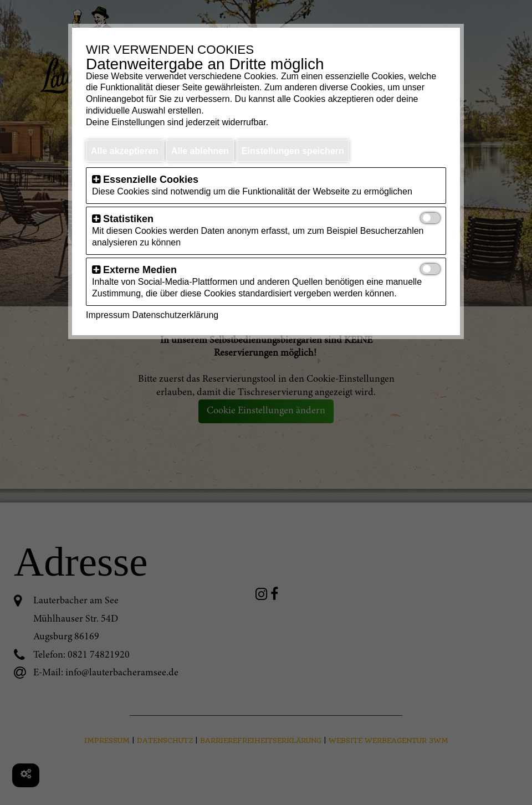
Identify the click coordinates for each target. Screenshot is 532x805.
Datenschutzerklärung (176, 315)
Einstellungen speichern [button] (293, 151)
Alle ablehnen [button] (200, 151)
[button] (96, 180)
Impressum (108, 315)
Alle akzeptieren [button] (125, 151)
